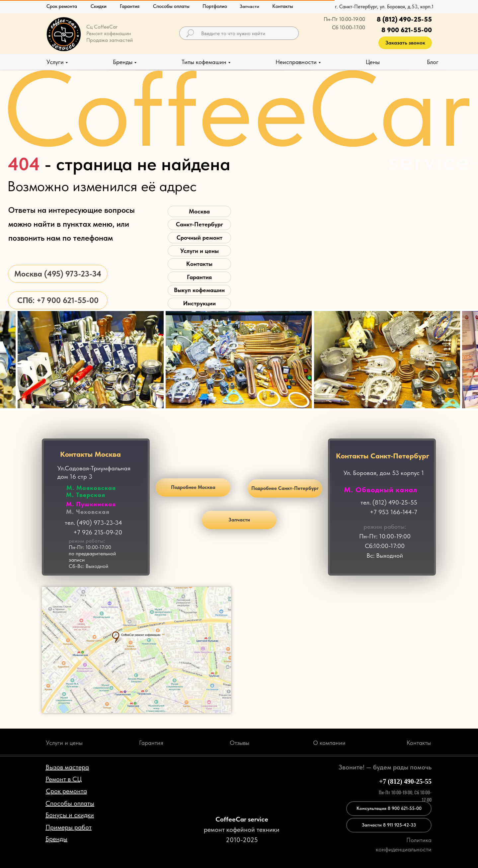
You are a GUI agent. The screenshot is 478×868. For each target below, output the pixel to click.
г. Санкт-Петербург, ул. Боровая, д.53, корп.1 (384, 7)
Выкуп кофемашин (199, 290)
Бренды (123, 62)
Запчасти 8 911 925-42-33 (389, 825)
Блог (433, 62)
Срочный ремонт (199, 237)
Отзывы (239, 743)
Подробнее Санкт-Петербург (285, 488)
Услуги (55, 62)
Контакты (199, 264)
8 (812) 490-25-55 (404, 19)
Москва (199, 211)
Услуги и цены (199, 251)
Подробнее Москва (193, 487)
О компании (329, 743)
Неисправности (296, 62)
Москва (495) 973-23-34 (58, 274)
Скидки (99, 6)
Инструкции (199, 303)
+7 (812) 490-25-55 (405, 781)
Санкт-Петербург (199, 224)
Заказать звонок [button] (405, 43)
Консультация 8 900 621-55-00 (389, 808)
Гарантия (130, 6)
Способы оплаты (171, 6)
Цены (373, 62)
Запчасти (239, 520)
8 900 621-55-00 (407, 30)
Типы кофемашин (204, 62)
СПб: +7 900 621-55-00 (58, 300)
